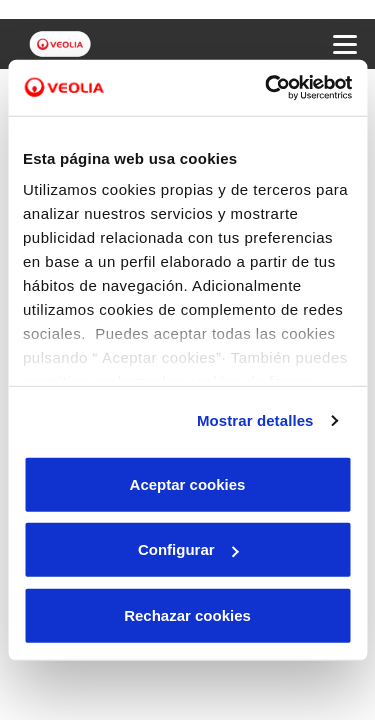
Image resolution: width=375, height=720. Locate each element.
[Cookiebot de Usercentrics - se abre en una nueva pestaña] (267, 88)
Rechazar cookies (187, 614)
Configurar (188, 549)
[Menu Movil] (345, 44)
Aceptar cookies (188, 483)
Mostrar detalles (255, 420)
